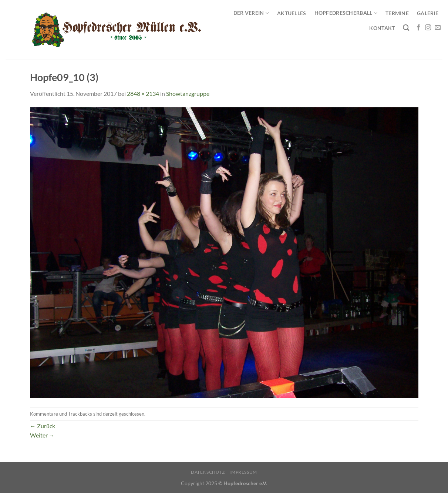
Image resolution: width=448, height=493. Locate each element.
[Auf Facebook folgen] (418, 28)
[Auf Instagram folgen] (428, 28)
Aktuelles (292, 13)
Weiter (42, 435)
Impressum (243, 472)
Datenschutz (208, 472)
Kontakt (382, 28)
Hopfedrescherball (346, 13)
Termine (397, 13)
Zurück (43, 426)
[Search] (406, 28)
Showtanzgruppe (188, 93)
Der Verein (251, 13)
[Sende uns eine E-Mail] (438, 28)
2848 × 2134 (143, 93)
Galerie (428, 13)
